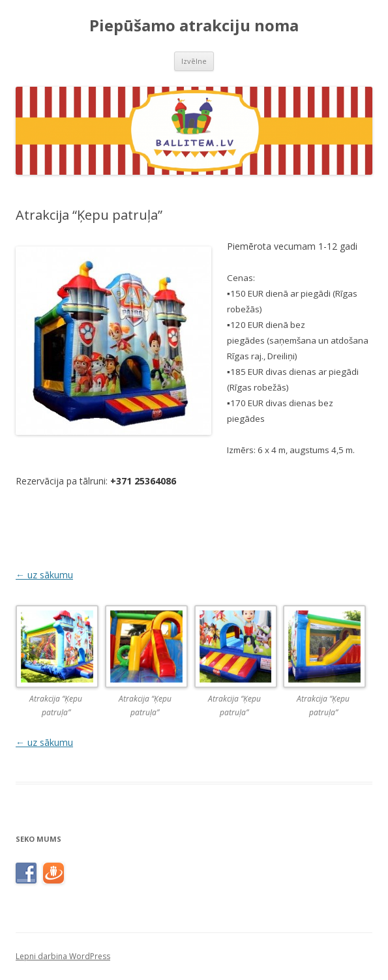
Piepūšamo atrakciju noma (194, 26)
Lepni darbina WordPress (63, 956)
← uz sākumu (44, 575)
